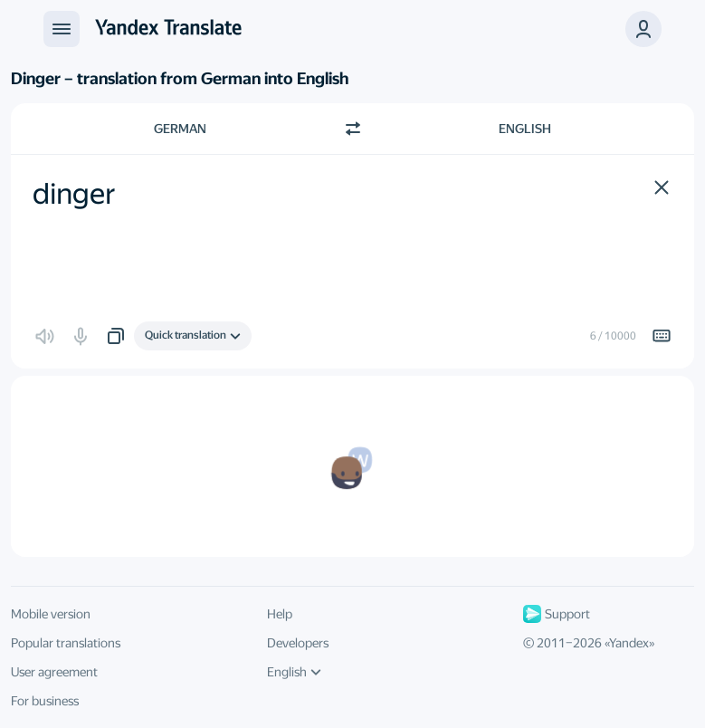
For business (45, 701)
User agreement (54, 672)
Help (280, 614)
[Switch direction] (353, 129)
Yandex (629, 643)
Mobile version (51, 614)
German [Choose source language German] (180, 129)
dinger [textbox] (74, 194)
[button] (643, 29)
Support (557, 614)
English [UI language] (294, 672)
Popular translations (66, 643)
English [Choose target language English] (525, 129)
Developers (298, 643)
